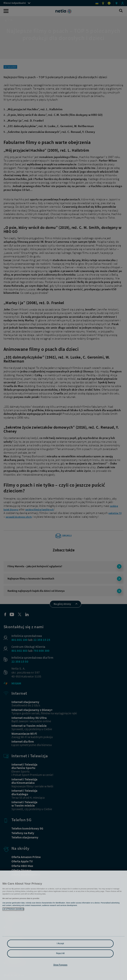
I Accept (60, 943)
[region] (64, 925)
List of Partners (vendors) (13, 909)
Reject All (60, 953)
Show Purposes (60, 965)
